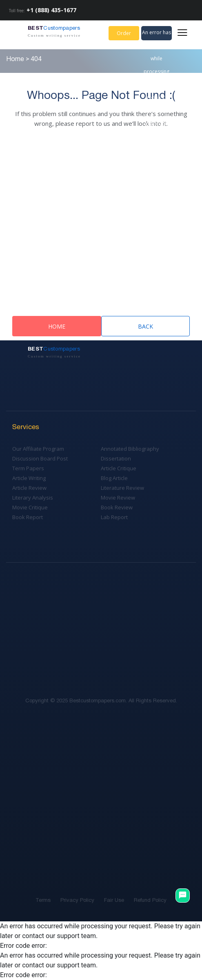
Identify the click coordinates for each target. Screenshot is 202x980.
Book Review (117, 507)
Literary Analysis (33, 498)
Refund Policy (150, 901)
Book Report (28, 517)
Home (57, 326)
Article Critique (119, 468)
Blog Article (114, 478)
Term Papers (28, 468)
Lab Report (114, 517)
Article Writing (29, 478)
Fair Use (114, 901)
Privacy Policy (77, 901)
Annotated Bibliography (130, 449)
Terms (43, 901)
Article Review (29, 488)
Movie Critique (30, 507)
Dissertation (116, 458)
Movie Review (118, 498)
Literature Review (122, 488)
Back (145, 326)
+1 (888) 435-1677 (51, 10)
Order (124, 33)
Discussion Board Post (40, 458)
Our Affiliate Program (38, 449)
